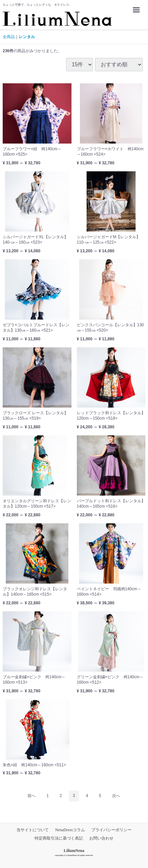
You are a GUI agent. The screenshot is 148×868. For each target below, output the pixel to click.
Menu (138, 7)
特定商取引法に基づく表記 (59, 838)
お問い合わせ (101, 838)
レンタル (27, 37)
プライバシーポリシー (111, 830)
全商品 (9, 37)
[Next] (116, 796)
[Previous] (32, 796)
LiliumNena (74, 851)
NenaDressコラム (70, 830)
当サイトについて (33, 830)
